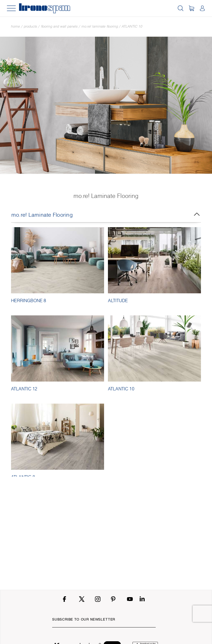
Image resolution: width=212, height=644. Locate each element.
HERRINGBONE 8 (29, 300)
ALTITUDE (118, 300)
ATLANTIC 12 (24, 389)
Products (30, 26)
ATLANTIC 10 (132, 26)
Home (15, 26)
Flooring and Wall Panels (59, 26)
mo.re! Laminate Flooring (100, 26)
